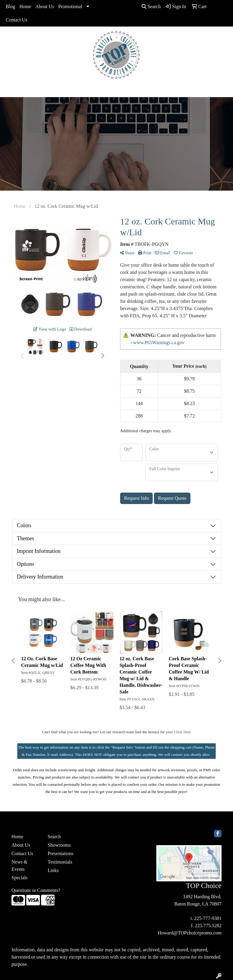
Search (151, 6)
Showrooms (59, 845)
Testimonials (60, 862)
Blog (10, 6)
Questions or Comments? (36, 890)
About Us (45, 6)
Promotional (70, 6)
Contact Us (17, 20)
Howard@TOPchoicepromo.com (190, 933)
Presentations (61, 853)
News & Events (19, 866)
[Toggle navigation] (9, 90)
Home (25, 6)
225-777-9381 (208, 918)
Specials (19, 878)
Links (53, 870)
